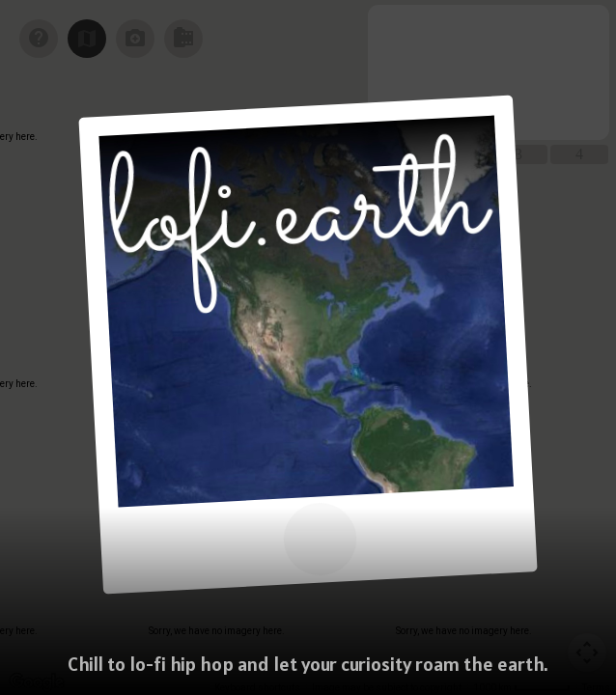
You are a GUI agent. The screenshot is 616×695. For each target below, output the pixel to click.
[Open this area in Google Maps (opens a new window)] (37, 682)
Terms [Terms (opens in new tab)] (596, 688)
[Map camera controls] (587, 653)
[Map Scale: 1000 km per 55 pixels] (522, 688)
